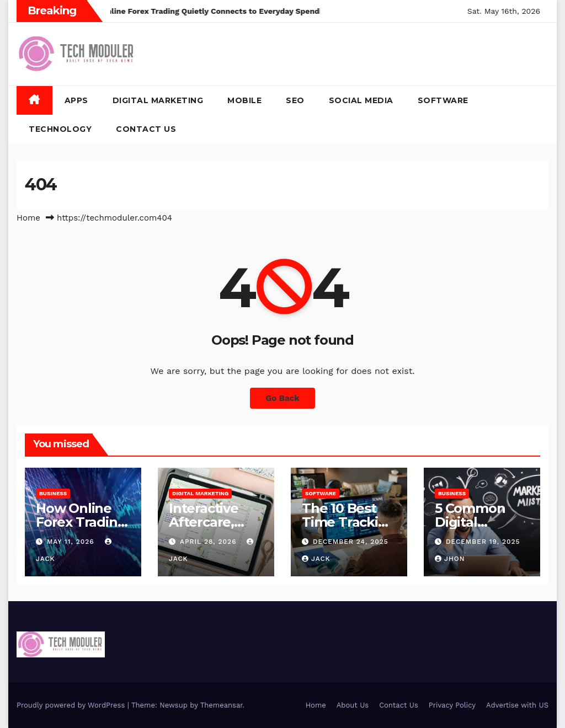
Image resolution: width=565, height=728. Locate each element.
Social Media (361, 100)
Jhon (450, 559)
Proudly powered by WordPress (72, 705)
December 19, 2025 (483, 542)
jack (316, 559)
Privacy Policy (452, 705)
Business (53, 493)
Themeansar (222, 705)
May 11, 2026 (72, 542)
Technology (60, 129)
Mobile (244, 100)
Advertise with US (517, 705)
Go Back (282, 398)
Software (443, 100)
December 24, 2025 (351, 542)
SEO (295, 100)
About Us (353, 705)
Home (28, 218)
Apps (76, 100)
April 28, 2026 (210, 542)
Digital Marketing (158, 100)
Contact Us (146, 129)
